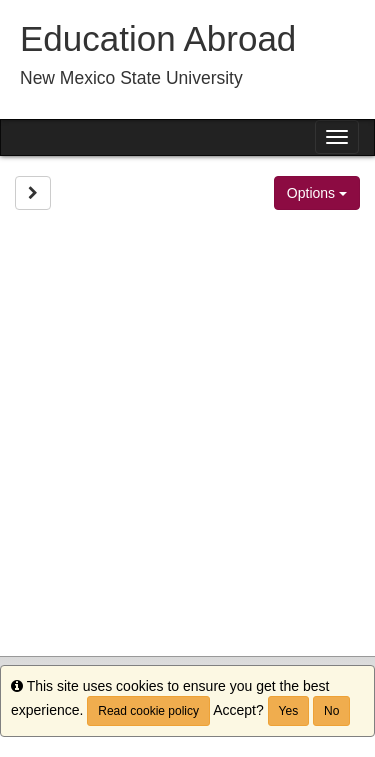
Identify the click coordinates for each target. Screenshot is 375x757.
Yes (289, 711)
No (331, 711)
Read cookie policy (148, 711)
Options (317, 193)
